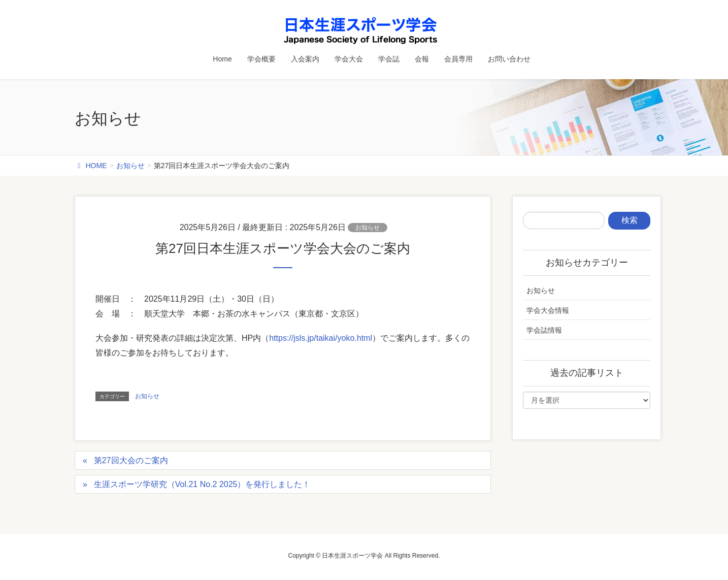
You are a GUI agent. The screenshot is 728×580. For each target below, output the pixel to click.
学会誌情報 (544, 330)
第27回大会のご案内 (131, 460)
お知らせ (368, 228)
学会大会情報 (548, 310)
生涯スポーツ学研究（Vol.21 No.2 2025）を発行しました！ (202, 484)
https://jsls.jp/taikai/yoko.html (321, 338)
